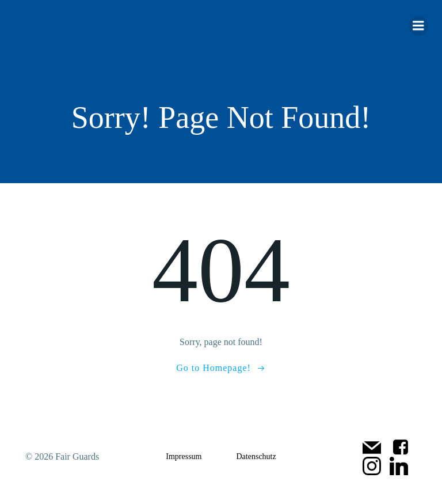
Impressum (184, 456)
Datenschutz (256, 456)
